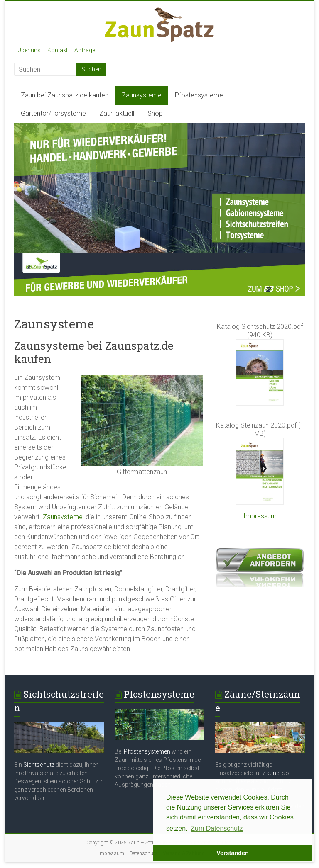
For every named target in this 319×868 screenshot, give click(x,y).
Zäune (271, 773)
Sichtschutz (39, 765)
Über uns (29, 50)
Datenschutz (144, 853)
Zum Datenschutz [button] (217, 828)
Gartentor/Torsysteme (53, 113)
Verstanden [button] (233, 853)
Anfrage (85, 50)
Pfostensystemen (147, 751)
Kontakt (58, 50)
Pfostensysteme (199, 95)
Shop (155, 113)
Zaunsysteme (142, 95)
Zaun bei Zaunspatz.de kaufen (65, 95)
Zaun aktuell (117, 113)
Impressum (260, 516)
